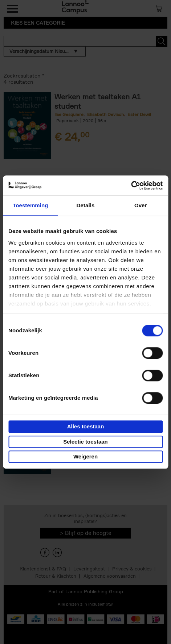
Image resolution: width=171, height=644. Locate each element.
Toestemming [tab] (30, 205)
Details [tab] (86, 205)
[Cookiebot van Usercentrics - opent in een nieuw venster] (131, 186)
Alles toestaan (86, 426)
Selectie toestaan (85, 442)
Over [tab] (141, 205)
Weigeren (85, 456)
